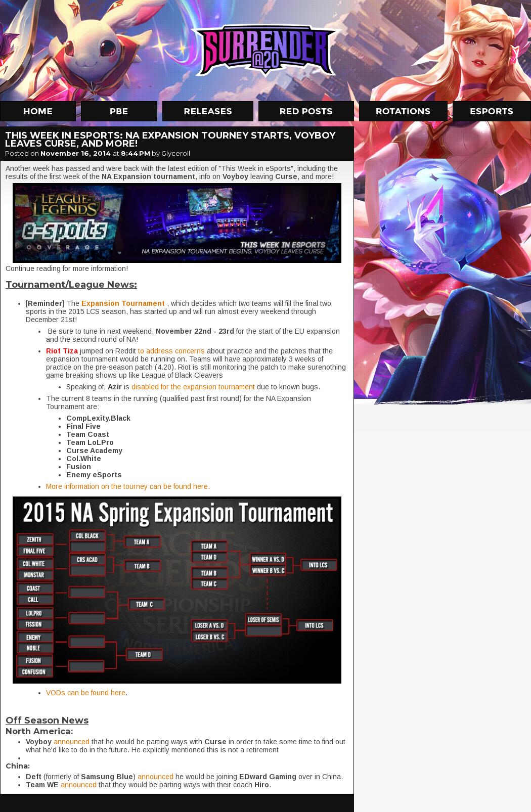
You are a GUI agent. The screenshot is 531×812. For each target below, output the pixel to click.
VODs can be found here (86, 693)
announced (72, 742)
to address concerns (171, 351)
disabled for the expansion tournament (193, 387)
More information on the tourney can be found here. (128, 486)
